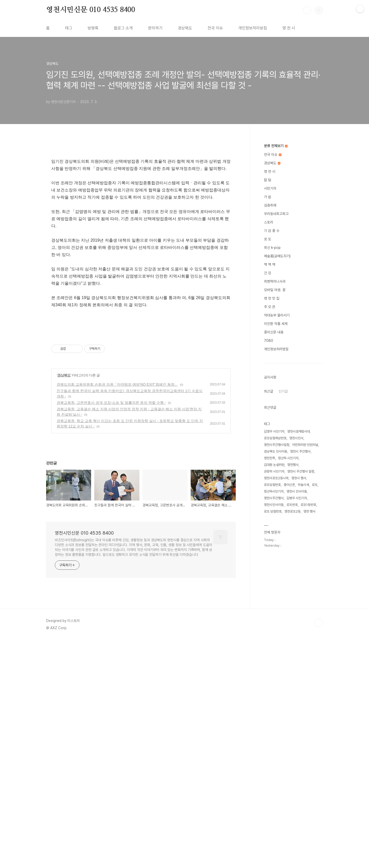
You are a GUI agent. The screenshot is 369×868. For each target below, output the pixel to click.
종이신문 (289, 485)
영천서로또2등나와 (276, 478)
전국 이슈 (215, 28)
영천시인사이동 (274, 505)
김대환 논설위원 (274, 465)
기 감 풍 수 (272, 231)
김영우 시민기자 (274, 431)
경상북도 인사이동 (276, 451)
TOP (319, 851)
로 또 (268, 239)
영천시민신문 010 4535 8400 (91, 10)
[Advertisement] (141, 189)
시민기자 (270, 188)
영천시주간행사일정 (277, 445)
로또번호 (292, 505)
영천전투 (270, 458)
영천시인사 (296, 438)
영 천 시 (289, 28)
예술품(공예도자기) (277, 256)
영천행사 (293, 465)
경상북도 (185, 28)
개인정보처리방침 (253, 28)
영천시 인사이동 (297, 491)
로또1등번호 (308, 505)
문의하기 (155, 28)
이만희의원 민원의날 (305, 445)
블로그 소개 (123, 28)
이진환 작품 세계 (276, 324)
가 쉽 (268, 197)
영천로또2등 (293, 511)
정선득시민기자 (274, 491)
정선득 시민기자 (288, 458)
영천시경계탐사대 (299, 431)
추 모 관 (270, 307)
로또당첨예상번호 (275, 438)
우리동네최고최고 (276, 214)
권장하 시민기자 (274, 471)
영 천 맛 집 (272, 298)
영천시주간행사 (274, 498)
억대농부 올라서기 (277, 315)
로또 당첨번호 (273, 511)
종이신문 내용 (274, 332)
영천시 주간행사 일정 (301, 471)
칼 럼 (268, 180)
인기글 (283, 391)
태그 (69, 28)
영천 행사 (309, 511)
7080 (269, 341)
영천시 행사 (299, 478)
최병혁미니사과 (275, 281)
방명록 (93, 28)
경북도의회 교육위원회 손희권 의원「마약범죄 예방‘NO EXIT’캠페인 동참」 (117, 612)
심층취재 (270, 205)
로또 (315, 485)
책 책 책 (270, 264)
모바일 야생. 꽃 (275, 290)
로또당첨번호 (272, 485)
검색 (307, 10)
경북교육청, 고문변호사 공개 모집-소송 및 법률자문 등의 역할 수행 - (111, 631)
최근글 (269, 391)
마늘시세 (303, 485)
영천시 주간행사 (300, 451)
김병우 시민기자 (297, 498)
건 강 (268, 273)
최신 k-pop (272, 248)
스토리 (269, 222)
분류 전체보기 (276, 146)
